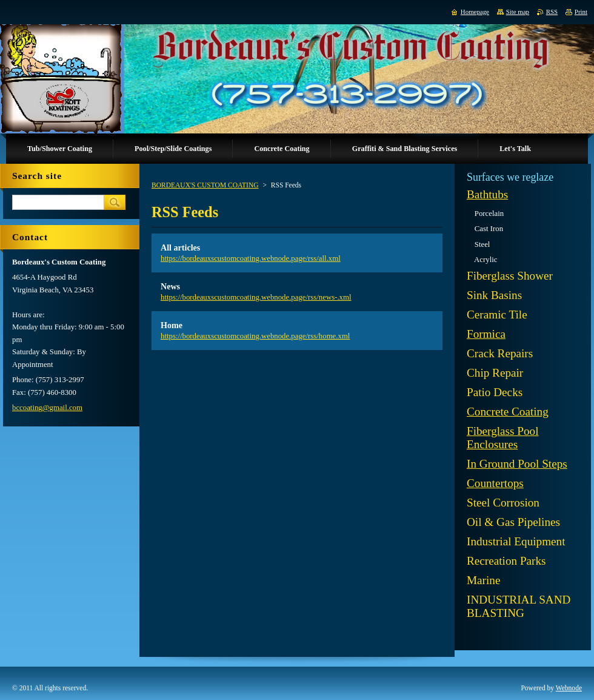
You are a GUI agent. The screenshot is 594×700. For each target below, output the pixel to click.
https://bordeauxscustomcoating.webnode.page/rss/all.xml (251, 258)
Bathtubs (487, 194)
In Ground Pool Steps (517, 464)
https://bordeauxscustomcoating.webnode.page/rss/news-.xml (256, 297)
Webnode (569, 688)
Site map (518, 12)
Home (172, 325)
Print (581, 12)
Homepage (475, 12)
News (170, 286)
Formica (486, 334)
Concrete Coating (508, 412)
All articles (180, 247)
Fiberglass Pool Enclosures (503, 438)
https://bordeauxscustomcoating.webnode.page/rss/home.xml (255, 336)
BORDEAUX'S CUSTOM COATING (205, 185)
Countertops (495, 483)
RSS (552, 12)
